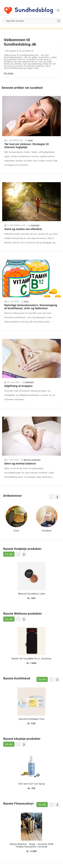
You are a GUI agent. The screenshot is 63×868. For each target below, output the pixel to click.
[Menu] (58, 10)
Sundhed (35, 225)
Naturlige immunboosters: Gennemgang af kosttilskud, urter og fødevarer (31, 307)
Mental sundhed (32, 460)
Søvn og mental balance (20, 464)
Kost (26, 301)
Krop (30, 140)
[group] (16, 519)
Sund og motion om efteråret (23, 229)
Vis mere (8, 73)
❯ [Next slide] (57, 497)
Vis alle (9, 554)
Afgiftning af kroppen (18, 386)
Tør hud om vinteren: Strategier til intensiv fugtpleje (27, 146)
